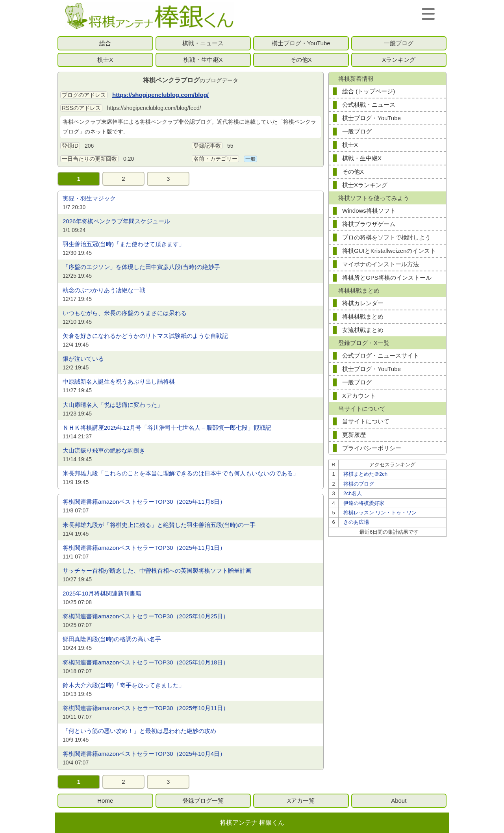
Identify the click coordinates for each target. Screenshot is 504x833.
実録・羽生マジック (89, 198)
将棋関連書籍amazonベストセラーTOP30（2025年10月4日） (144, 754)
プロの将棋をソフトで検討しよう (386, 237)
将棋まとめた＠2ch (365, 474)
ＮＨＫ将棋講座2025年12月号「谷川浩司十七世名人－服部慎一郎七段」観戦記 (167, 428)
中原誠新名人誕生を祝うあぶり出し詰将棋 (119, 381)
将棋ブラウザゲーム (369, 224)
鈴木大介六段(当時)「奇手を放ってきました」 (124, 685)
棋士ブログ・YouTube (301, 43)
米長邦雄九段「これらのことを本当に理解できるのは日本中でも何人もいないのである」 (181, 473)
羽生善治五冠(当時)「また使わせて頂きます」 (124, 244)
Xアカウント (359, 396)
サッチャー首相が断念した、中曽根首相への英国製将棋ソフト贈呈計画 (157, 570)
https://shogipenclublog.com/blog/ (160, 95)
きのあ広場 (356, 522)
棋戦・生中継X (203, 60)
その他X (301, 60)
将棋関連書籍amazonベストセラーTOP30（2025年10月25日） (146, 616)
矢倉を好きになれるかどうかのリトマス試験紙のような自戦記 (145, 336)
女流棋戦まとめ (363, 330)
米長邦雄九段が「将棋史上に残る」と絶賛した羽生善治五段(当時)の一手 (159, 525)
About (399, 801)
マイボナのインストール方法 (381, 264)
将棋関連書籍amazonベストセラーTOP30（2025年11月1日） (144, 548)
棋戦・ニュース (203, 43)
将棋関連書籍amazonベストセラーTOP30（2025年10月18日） (146, 662)
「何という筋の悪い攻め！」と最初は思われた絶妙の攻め (139, 731)
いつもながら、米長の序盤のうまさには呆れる (125, 313)
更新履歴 (354, 435)
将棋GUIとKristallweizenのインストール (389, 252)
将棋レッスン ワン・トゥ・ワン (380, 513)
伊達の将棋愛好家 (364, 503)
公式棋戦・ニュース (369, 105)
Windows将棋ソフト (369, 211)
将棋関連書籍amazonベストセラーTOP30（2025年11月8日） (144, 502)
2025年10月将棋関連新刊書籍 (102, 593)
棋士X (105, 60)
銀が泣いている (83, 359)
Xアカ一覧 (301, 801)
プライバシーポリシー (372, 448)
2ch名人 (353, 493)
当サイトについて (366, 421)
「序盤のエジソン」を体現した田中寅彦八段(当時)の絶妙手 (141, 267)
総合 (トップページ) (369, 91)
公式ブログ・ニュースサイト (381, 355)
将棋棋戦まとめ (363, 316)
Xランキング (399, 60)
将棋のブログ (359, 484)
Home (105, 801)
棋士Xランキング (365, 185)
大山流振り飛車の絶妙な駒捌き (104, 450)
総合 (105, 43)
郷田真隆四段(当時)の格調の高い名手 (112, 639)
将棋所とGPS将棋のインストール (387, 277)
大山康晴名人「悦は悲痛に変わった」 (113, 405)
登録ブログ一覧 (203, 801)
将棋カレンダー (363, 303)
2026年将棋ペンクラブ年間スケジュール (116, 221)
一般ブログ (399, 43)
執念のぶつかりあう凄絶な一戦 (104, 290)
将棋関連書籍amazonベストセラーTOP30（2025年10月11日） (146, 708)
